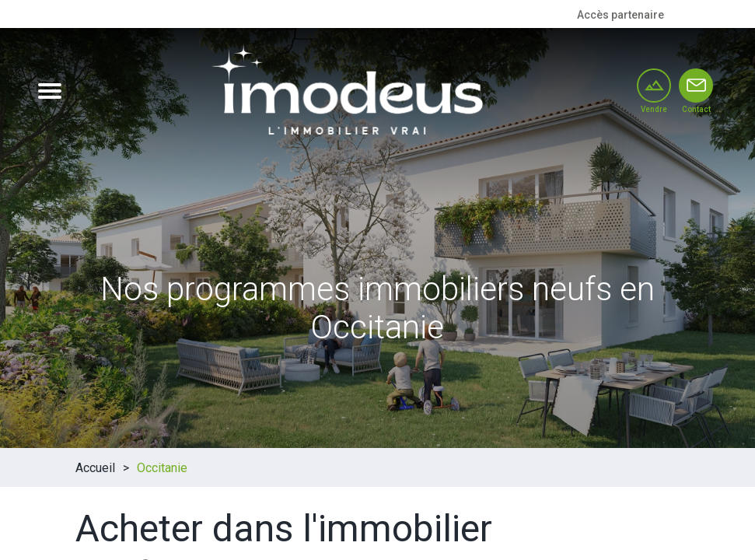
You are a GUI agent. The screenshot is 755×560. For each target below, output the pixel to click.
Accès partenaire (620, 15)
